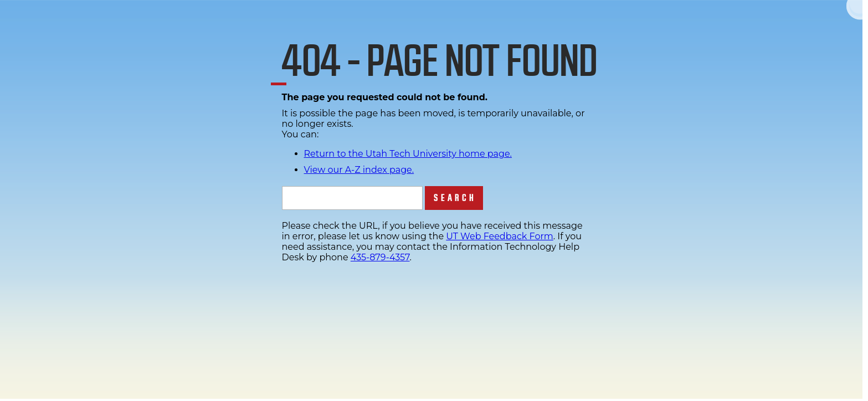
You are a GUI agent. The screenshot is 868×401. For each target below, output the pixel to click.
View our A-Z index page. (359, 170)
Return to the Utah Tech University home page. (408, 154)
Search (455, 198)
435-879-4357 (380, 257)
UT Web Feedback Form (499, 236)
